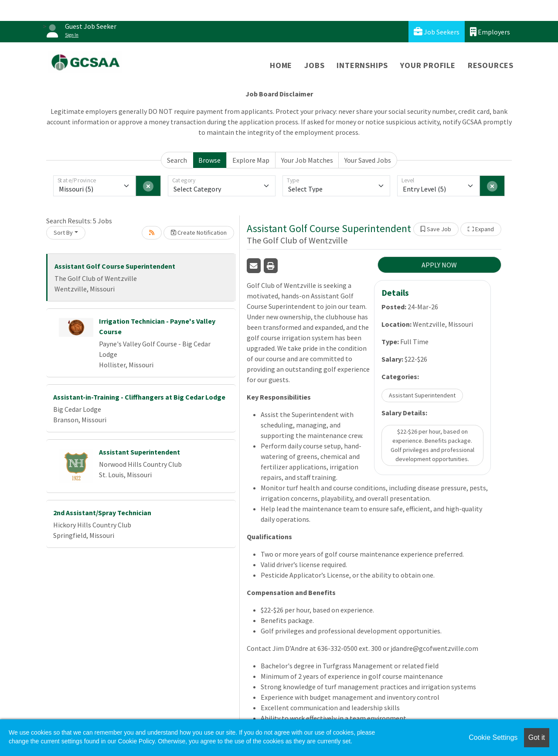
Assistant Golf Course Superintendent (115, 266)
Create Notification (199, 233)
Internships (362, 65)
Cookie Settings (493, 737)
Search (177, 160)
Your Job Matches (307, 160)
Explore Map (251, 160)
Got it (537, 737)
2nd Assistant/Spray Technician (102, 513)
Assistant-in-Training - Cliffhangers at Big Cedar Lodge (139, 397)
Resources (491, 65)
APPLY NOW (439, 265)
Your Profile (428, 65)
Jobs (314, 65)
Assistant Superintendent (139, 452)
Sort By (63, 233)
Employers (490, 32)
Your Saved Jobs (368, 160)
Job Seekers (437, 32)
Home (281, 65)
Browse (209, 160)
